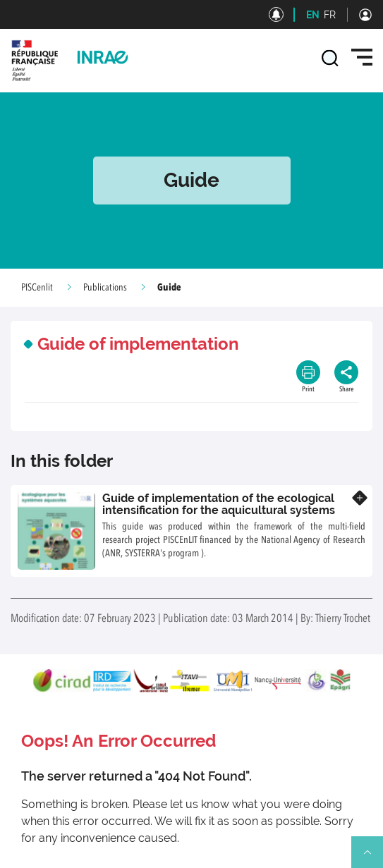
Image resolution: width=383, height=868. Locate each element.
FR (330, 15)
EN (313, 15)
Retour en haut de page (373, 858)
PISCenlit (37, 288)
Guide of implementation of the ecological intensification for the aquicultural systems (219, 505)
